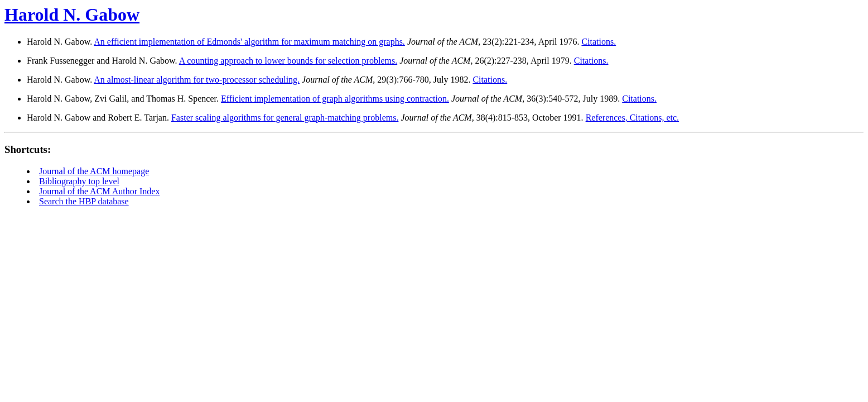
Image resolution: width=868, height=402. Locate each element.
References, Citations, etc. (633, 118)
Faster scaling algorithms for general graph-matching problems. (285, 118)
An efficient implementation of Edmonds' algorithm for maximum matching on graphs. (249, 42)
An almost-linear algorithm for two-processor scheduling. (197, 80)
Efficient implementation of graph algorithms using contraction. (335, 99)
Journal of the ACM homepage (94, 171)
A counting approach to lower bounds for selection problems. (288, 61)
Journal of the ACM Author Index (99, 191)
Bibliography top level (79, 181)
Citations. (599, 42)
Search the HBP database (84, 201)
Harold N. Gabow (72, 15)
